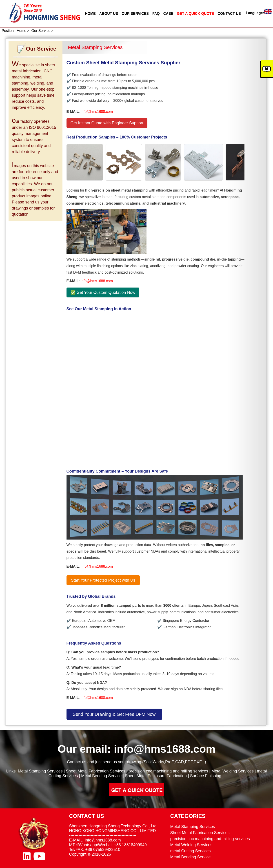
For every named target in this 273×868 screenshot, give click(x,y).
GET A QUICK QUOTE (195, 14)
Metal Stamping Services (40, 771)
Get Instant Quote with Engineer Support (107, 123)
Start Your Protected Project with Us (103, 580)
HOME (90, 14)
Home (21, 31)
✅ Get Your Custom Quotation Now (103, 292)
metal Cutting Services (191, 851)
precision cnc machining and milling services (168, 771)
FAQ (156, 14)
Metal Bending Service (101, 776)
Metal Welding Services (233, 771)
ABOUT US (109, 14)
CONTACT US (229, 14)
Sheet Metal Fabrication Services (95, 771)
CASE (168, 14)
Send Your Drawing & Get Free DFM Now (114, 714)
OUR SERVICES (135, 14)
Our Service (41, 31)
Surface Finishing (206, 776)
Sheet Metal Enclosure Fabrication (156, 776)
